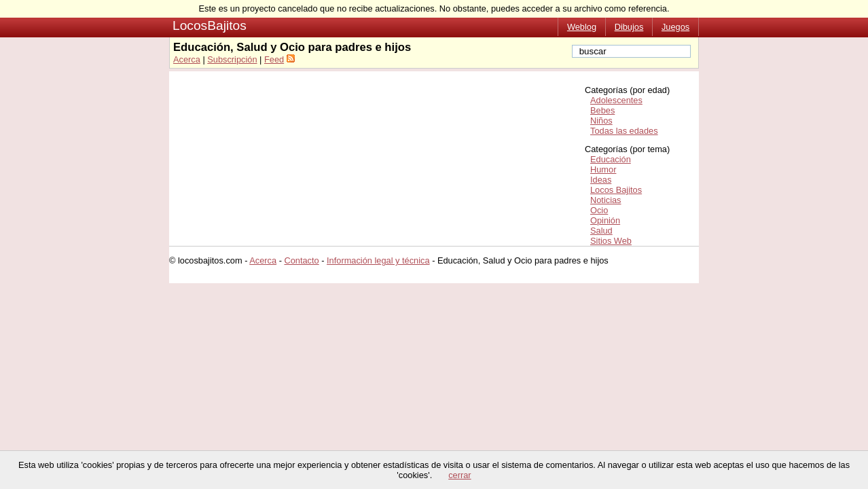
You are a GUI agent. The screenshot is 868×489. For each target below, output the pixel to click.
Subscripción (232, 59)
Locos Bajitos (616, 190)
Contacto (301, 260)
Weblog (582, 27)
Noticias (606, 200)
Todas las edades (624, 131)
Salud (601, 231)
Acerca (187, 59)
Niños (601, 121)
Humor (603, 169)
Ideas (601, 180)
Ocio (599, 210)
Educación (611, 159)
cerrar (459, 475)
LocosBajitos (210, 25)
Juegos (675, 27)
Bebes (602, 110)
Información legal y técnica (378, 260)
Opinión (605, 220)
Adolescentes (616, 100)
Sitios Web (611, 241)
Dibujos (629, 27)
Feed (274, 59)
